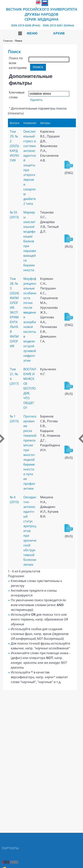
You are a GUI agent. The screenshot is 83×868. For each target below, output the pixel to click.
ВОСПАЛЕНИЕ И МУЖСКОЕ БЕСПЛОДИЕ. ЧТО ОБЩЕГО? (30, 388)
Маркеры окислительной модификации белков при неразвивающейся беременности (30, 241)
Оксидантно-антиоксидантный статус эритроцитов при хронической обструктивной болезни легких (30, 531)
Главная (8, 41)
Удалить (36, 100)
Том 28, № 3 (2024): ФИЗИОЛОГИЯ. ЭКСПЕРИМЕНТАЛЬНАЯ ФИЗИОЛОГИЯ (15, 312)
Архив (59, 33)
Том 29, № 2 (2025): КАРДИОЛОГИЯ (15, 146)
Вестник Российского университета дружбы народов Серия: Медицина (42, 14)
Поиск (19, 41)
